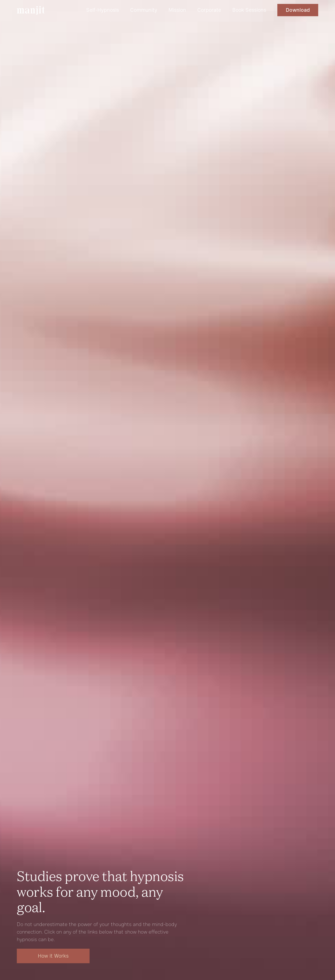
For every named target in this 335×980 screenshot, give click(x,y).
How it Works (53, 956)
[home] (31, 11)
